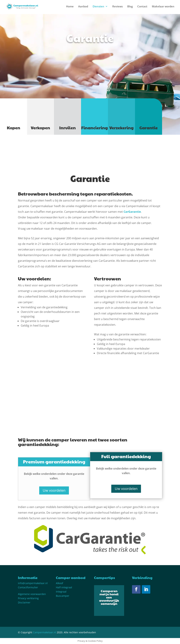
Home (70, 7)
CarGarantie (132, 212)
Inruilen (67, 128)
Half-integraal (64, 587)
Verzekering (121, 128)
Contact (142, 7)
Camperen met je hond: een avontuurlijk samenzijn (109, 597)
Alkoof (60, 583)
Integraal (61, 592)
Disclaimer (24, 602)
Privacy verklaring (28, 598)
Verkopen (40, 128)
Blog (130, 7)
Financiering (94, 128)
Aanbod (83, 7)
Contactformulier (28, 587)
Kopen (14, 128)
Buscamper (63, 596)
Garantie (149, 128)
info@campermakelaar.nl (33, 583)
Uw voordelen (54, 490)
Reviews (118, 7)
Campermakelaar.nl (44, 632)
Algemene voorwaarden (32, 594)
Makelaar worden (163, 7)
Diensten (98, 7)
